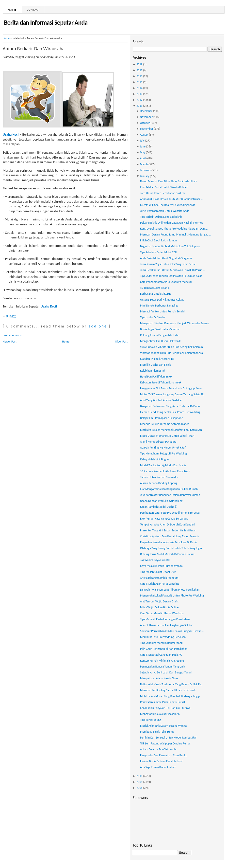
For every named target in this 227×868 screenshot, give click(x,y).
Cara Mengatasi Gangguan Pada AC (161, 655)
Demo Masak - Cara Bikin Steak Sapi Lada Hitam (169, 181)
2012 (139, 100)
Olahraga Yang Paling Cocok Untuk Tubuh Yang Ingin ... (172, 548)
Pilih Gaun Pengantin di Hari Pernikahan (164, 649)
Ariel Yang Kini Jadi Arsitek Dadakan (161, 400)
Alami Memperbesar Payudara (158, 442)
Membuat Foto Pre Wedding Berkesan (163, 637)
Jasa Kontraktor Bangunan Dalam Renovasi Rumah (170, 495)
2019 (139, 64)
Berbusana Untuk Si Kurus (155, 294)
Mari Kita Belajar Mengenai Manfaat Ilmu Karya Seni (171, 430)
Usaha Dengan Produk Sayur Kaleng (161, 501)
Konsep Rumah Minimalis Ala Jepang (162, 661)
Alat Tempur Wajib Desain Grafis (159, 601)
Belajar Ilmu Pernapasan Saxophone (162, 418)
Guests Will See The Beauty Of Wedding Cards (168, 205)
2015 (139, 82)
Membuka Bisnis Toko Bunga (157, 732)
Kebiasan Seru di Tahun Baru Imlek (161, 382)
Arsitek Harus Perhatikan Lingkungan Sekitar (166, 625)
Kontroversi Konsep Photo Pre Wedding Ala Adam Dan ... (174, 229)
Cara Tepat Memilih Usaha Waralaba (162, 613)
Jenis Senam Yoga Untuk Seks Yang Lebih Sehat (168, 264)
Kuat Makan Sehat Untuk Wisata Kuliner (164, 187)
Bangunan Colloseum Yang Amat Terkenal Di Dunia (170, 406)
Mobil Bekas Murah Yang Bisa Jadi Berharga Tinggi (170, 696)
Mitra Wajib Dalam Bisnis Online (159, 607)
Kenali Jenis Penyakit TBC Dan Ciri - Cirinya (165, 708)
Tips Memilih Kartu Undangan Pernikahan (165, 619)
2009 (139, 782)
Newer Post (10, 342)
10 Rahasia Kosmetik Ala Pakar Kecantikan (165, 471)
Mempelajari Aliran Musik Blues (159, 678)
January (145, 176)
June (143, 146)
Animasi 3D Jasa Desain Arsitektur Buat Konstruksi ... (171, 199)
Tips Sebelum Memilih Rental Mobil (161, 643)
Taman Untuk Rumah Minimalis (159, 477)
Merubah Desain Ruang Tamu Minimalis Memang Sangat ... (175, 235)
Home (12, 10)
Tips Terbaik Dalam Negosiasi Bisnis (161, 217)
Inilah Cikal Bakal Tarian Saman (158, 240)
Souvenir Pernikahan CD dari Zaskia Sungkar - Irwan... (172, 631)
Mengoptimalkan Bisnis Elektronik (160, 341)
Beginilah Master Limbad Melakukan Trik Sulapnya (170, 246)
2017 (139, 70)
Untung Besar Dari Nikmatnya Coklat (162, 300)
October (145, 123)
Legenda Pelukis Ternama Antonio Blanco (165, 424)
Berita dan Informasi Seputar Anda (46, 22)
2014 (139, 88)
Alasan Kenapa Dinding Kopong (159, 483)
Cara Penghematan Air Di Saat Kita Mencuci (166, 282)
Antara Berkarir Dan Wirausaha (34, 49)
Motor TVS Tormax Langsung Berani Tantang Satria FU (172, 394)
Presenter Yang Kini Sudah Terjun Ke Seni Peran (168, 530)
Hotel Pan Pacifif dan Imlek (156, 377)
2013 (139, 94)
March (144, 164)
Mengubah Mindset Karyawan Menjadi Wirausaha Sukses (174, 323)
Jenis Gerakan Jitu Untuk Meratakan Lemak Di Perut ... (172, 270)
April (143, 158)
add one (98, 326)
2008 (139, 788)
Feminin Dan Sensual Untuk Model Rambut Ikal (168, 738)
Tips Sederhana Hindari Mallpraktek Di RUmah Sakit (171, 276)
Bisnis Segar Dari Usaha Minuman (160, 329)
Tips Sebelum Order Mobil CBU (159, 252)
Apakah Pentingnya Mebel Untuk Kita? (163, 448)
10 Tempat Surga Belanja (155, 288)
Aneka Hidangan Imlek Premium (159, 578)
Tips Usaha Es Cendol (153, 317)
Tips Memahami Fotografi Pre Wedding (163, 453)
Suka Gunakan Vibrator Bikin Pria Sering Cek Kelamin (171, 347)
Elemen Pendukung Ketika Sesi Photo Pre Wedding (170, 412)
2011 (139, 106)
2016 (139, 76)
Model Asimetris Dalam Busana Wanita (163, 726)
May (143, 152)
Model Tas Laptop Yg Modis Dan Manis (163, 465)
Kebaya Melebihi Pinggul (155, 459)
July (142, 141)
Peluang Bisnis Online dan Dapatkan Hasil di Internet (171, 223)
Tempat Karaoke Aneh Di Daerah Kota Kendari (167, 524)
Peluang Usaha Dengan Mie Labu (160, 335)
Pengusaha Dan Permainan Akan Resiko (164, 755)
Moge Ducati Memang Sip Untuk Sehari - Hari (167, 436)
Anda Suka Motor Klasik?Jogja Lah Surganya (166, 258)
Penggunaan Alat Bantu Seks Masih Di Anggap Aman (171, 388)
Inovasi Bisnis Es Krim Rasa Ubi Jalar (161, 761)
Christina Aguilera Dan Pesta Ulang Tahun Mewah (170, 536)
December (146, 111)
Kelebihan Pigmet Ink (153, 371)
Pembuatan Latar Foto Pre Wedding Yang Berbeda (170, 513)
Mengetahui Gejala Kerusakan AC (160, 714)
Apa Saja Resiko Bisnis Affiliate (158, 767)
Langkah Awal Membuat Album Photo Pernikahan (170, 590)
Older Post (121, 342)
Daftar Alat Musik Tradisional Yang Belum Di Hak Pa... (172, 684)
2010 (139, 776)
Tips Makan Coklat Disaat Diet (158, 572)
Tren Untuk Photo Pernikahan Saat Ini (162, 193)
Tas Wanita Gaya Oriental (155, 560)
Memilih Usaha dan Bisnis (155, 365)
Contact (33, 10)
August (144, 135)
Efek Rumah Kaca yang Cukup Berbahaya (164, 519)
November (146, 117)
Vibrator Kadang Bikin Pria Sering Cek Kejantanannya (171, 353)
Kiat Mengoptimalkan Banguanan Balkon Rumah (169, 489)
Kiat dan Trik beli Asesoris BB (157, 359)
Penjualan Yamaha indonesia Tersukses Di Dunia (169, 542)
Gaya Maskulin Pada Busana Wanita (161, 566)
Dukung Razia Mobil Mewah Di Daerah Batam (167, 554)
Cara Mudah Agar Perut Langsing (160, 584)
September (147, 129)
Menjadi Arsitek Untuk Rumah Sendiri (163, 311)
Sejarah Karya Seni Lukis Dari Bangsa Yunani (166, 672)
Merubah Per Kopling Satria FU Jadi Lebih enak (168, 690)
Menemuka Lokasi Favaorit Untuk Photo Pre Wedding (172, 596)
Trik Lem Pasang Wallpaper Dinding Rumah (166, 743)
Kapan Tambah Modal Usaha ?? (159, 507)
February (146, 170)
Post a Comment (13, 335)
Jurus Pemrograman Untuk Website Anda (165, 211)
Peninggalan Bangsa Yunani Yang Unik (162, 667)
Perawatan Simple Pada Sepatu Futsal (162, 702)
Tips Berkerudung (151, 720)
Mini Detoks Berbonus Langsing (159, 306)
